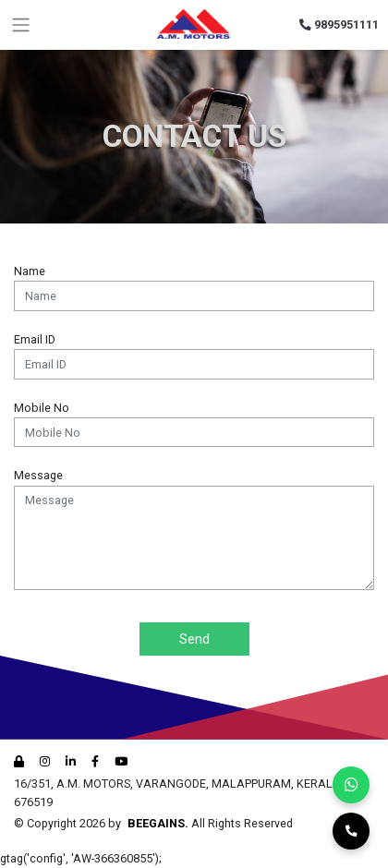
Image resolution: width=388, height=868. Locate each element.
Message (38, 475)
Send (194, 639)
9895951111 (339, 24)
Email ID (35, 339)
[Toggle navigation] (21, 25)
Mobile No (42, 408)
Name (30, 271)
